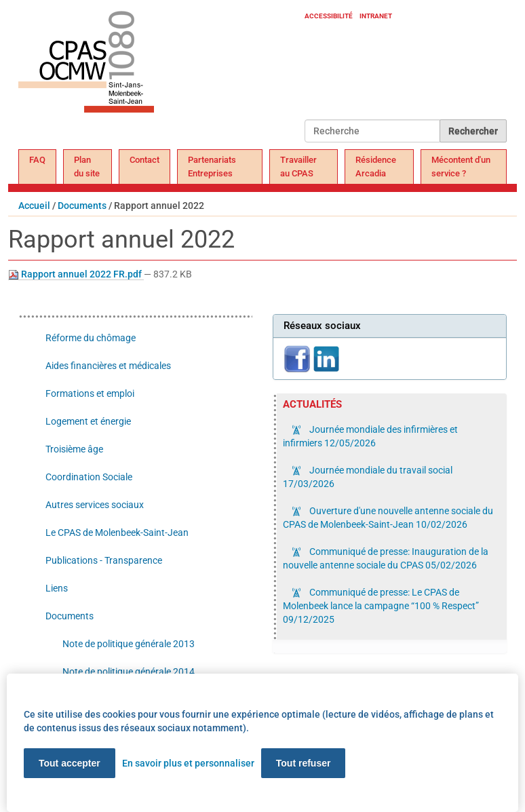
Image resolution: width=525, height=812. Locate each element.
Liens (57, 588)
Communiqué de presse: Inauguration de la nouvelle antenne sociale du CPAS (386, 558)
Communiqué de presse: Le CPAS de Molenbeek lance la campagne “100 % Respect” (381, 606)
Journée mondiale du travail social (368, 477)
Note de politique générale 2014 (129, 672)
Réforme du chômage (91, 338)
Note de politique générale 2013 (129, 644)
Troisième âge (74, 449)
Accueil (34, 206)
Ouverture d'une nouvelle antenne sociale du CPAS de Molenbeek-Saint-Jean (388, 518)
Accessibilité (329, 16)
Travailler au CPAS (298, 167)
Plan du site (87, 167)
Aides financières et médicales (108, 366)
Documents (82, 206)
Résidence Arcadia (376, 167)
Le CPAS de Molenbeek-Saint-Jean (117, 533)
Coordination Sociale (89, 477)
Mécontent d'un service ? (461, 167)
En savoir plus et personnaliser (188, 763)
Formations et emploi (90, 393)
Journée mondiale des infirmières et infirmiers (370, 436)
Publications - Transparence (104, 560)
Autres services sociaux (95, 505)
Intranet (376, 16)
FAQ (37, 160)
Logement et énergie (88, 421)
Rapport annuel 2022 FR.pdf (76, 274)
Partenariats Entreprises (212, 167)
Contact (144, 160)
